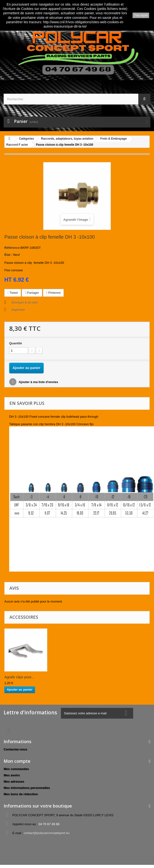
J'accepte (141, 15)
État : (8, 255)
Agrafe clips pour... (19, 677)
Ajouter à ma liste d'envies (38, 382)
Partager (32, 293)
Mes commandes (16, 769)
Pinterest (53, 293)
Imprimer (18, 310)
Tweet (13, 293)
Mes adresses (14, 781)
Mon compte (17, 761)
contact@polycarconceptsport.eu (47, 833)
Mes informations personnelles (27, 788)
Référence (12, 248)
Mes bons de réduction (21, 794)
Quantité (16, 343)
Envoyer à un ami (25, 302)
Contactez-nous (15, 749)
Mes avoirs (12, 775)
